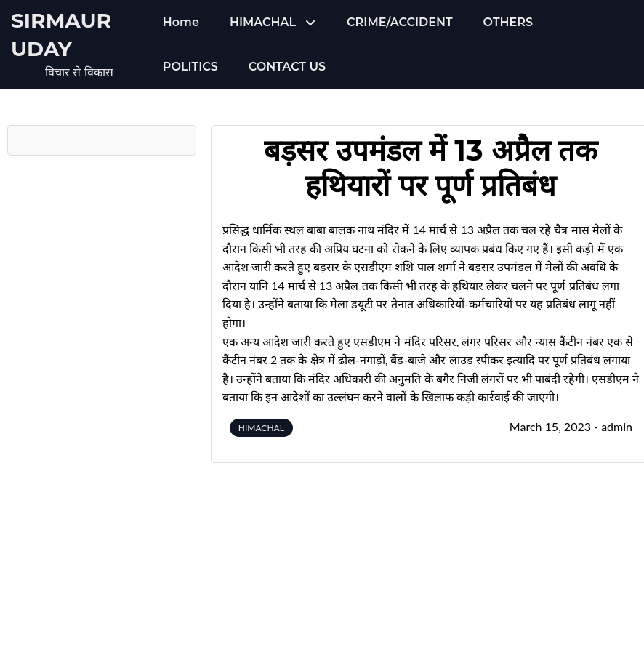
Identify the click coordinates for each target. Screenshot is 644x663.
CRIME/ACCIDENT (399, 22)
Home (181, 22)
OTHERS (508, 22)
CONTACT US (287, 67)
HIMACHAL (263, 22)
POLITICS (190, 67)
